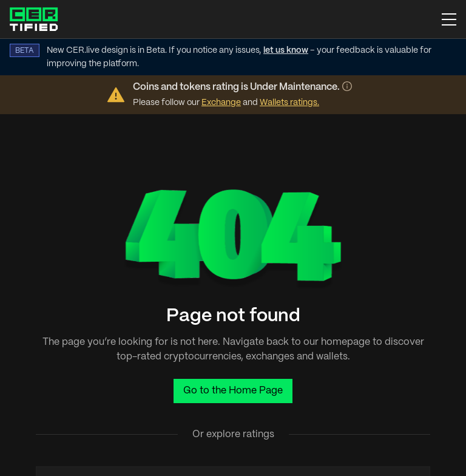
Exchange (221, 103)
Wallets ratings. (289, 103)
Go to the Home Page (233, 391)
